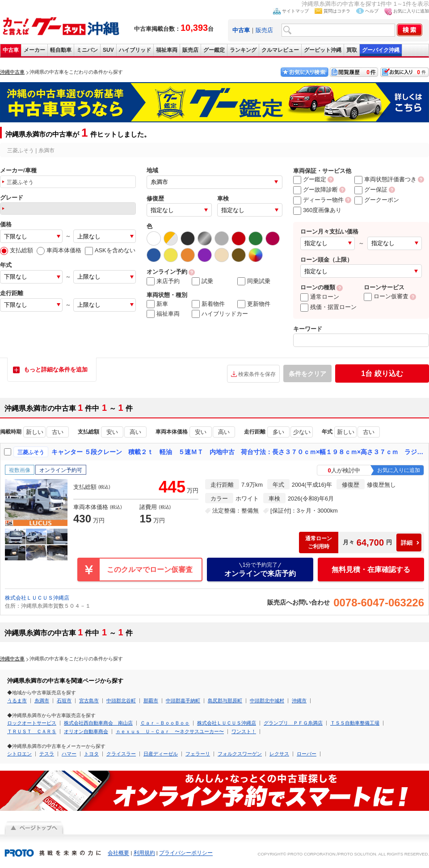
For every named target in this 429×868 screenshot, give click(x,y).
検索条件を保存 (257, 374)
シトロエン (19, 754)
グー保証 (371, 190)
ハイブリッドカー (220, 314)
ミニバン (87, 50)
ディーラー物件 (318, 200)
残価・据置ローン (328, 307)
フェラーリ (198, 754)
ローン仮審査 (386, 296)
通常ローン (320, 297)
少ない (302, 432)
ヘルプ (372, 11)
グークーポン (377, 200)
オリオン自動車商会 (86, 731)
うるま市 (17, 701)
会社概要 (118, 853)
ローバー (307, 754)
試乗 (202, 281)
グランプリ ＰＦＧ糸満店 (293, 723)
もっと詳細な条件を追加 (56, 369)
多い (278, 432)
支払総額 (17, 250)
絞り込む (382, 373)
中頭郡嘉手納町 (183, 701)
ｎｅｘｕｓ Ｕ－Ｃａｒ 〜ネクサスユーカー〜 (170, 731)
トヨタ (91, 754)
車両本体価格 (59, 250)
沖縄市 (299, 701)
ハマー (69, 754)
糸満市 (42, 701)
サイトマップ (295, 11)
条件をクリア (307, 374)
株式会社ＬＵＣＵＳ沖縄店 (37, 598)
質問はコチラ (337, 11)
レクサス (279, 754)
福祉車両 (167, 50)
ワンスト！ (244, 731)
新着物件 (208, 304)
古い (58, 432)
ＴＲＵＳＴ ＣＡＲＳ (32, 731)
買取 (352, 50)
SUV (108, 50)
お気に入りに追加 (411, 11)
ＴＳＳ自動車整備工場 (355, 723)
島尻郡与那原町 (225, 701)
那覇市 (151, 701)
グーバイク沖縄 (381, 50)
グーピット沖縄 (323, 50)
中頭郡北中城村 (267, 701)
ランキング (243, 50)
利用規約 (144, 853)
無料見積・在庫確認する (371, 570)
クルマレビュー (280, 50)
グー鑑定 (214, 50)
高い (135, 432)
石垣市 (64, 701)
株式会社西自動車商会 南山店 (98, 723)
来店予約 (163, 281)
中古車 (11, 50)
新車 (157, 304)
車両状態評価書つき (385, 179)
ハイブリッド (135, 50)
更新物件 (254, 304)
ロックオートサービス (32, 723)
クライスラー (121, 754)
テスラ (47, 754)
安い (112, 432)
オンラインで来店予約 (260, 569)
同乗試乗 (254, 281)
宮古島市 (89, 701)
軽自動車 (61, 50)
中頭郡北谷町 (121, 701)
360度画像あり (317, 210)
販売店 (264, 30)
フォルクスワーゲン (240, 754)
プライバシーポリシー (186, 853)
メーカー (34, 50)
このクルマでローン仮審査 (150, 570)
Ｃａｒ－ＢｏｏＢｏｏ (165, 723)
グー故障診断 (315, 190)
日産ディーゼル (161, 754)
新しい (35, 432)
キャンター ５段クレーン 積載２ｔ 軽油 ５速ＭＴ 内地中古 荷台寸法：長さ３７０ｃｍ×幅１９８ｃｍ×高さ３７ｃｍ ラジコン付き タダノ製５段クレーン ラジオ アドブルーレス (238, 452)
